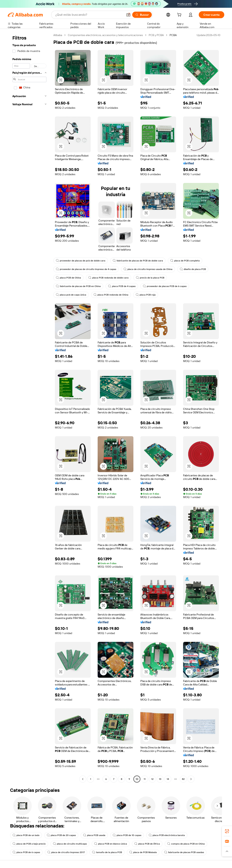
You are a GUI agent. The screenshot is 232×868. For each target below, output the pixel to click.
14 (168, 779)
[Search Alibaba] (89, 15)
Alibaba (58, 35)
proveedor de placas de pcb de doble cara (81, 261)
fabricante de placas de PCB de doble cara (138, 261)
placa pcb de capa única (71, 295)
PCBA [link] (173, 35)
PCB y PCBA (156, 35)
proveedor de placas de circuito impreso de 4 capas (86, 269)
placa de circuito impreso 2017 (66, 852)
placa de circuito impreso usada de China (148, 269)
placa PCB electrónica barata (167, 835)
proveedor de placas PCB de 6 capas (165, 286)
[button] (128, 15)
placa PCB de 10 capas (127, 835)
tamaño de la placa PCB (107, 852)
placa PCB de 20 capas (61, 835)
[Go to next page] (191, 779)
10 (137, 779)
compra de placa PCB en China (186, 844)
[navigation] (29, 408)
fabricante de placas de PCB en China (78, 286)
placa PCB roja (146, 295)
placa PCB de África (147, 844)
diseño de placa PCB (193, 269)
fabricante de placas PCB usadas (184, 852)
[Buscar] (142, 15)
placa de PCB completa (185, 261)
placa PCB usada (94, 835)
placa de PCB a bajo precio (29, 844)
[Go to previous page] (83, 779)
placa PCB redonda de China (111, 295)
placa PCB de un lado (26, 835)
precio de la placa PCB (150, 278)
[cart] (180, 15)
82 (183, 779)
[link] (227, 831)
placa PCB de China (68, 278)
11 (145, 779)
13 (160, 779)
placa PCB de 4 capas (122, 286)
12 (152, 779)
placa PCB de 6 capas (26, 852)
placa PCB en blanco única (111, 844)
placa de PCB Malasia (143, 852)
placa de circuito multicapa (70, 844)
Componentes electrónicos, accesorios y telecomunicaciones (105, 35)
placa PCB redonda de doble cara (108, 278)
